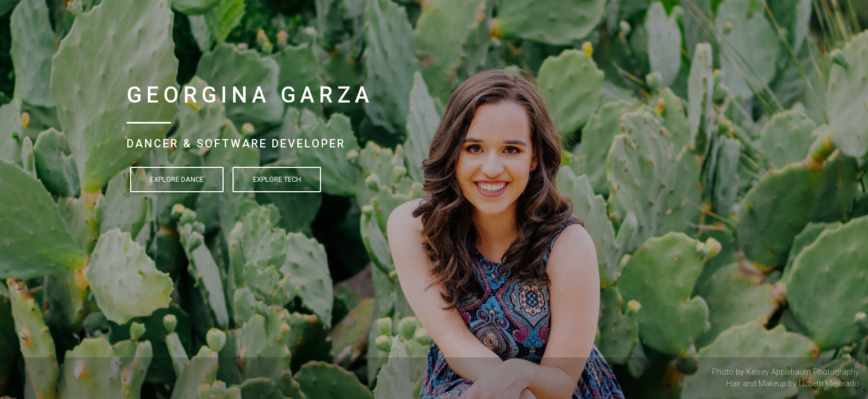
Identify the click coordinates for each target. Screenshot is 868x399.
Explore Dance (177, 179)
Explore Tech (277, 179)
